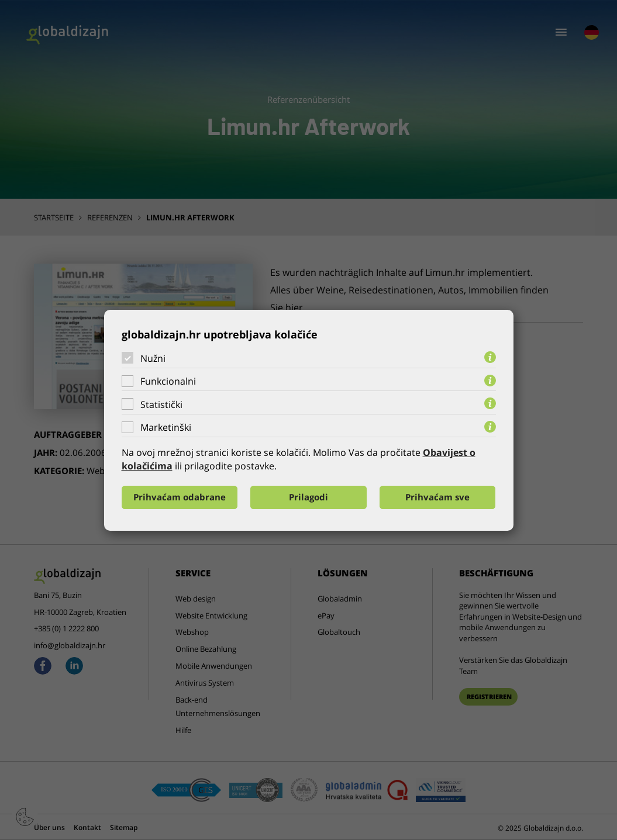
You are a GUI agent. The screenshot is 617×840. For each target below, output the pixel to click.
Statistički (161, 405)
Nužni (153, 358)
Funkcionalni (168, 381)
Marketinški (166, 427)
